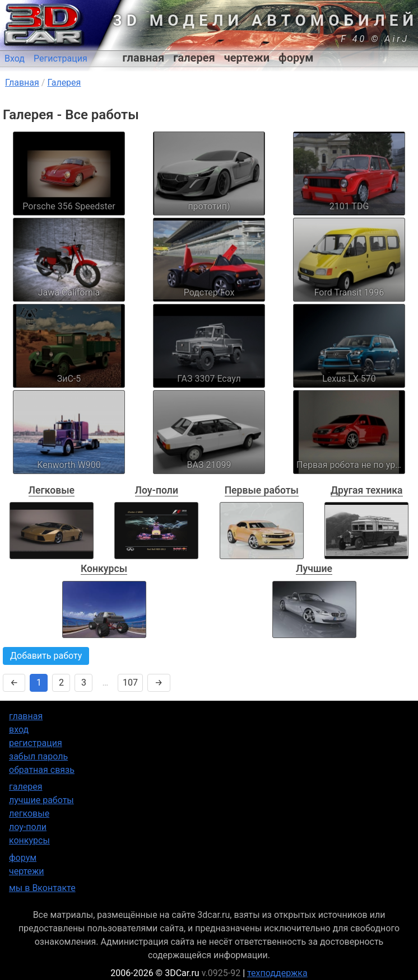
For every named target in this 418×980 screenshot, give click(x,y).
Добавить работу (46, 656)
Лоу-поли (157, 490)
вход (19, 730)
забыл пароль (38, 756)
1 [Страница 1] (39, 683)
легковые (29, 813)
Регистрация (61, 58)
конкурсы (29, 840)
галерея (194, 58)
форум (296, 58)
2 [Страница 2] (61, 683)
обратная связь (42, 770)
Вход (15, 58)
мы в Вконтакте (42, 888)
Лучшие (314, 569)
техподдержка (277, 973)
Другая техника (367, 490)
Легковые (52, 490)
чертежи (247, 58)
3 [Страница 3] (84, 683)
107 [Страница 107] (130, 683)
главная (144, 58)
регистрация (36, 743)
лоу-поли (28, 827)
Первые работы (262, 490)
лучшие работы (41, 800)
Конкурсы (104, 569)
